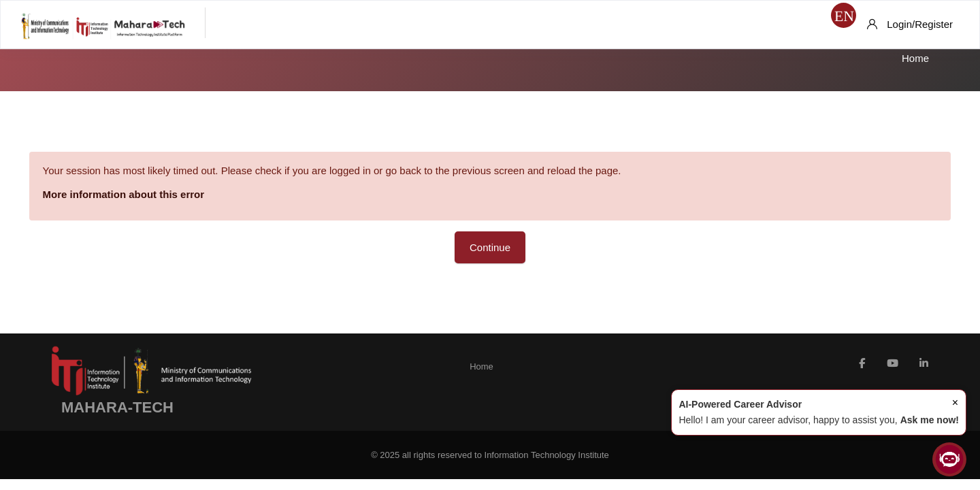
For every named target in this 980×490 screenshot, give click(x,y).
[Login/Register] (910, 24)
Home (915, 58)
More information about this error (143, 194)
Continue (490, 247)
